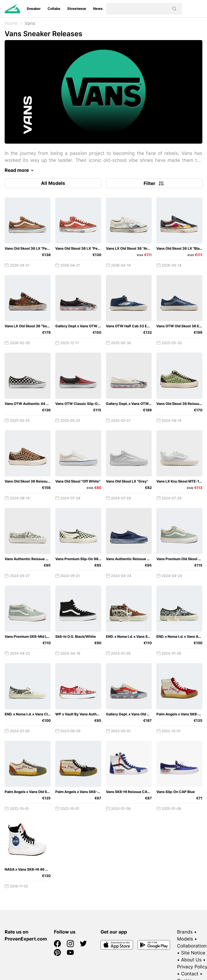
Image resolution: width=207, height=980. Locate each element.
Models (185, 939)
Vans (30, 23)
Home (11, 23)
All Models (53, 183)
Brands (185, 932)
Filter (154, 183)
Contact (190, 974)
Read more (20, 170)
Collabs (54, 9)
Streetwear (77, 9)
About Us (191, 960)
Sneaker (34, 9)
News (98, 9)
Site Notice (193, 953)
